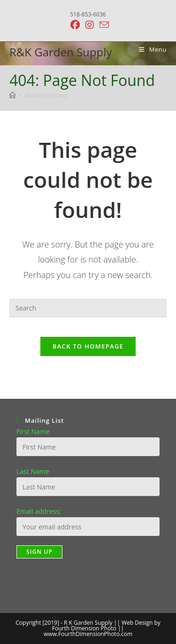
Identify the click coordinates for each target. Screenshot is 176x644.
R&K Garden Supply (61, 52)
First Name (33, 431)
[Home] (12, 95)
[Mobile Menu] (149, 49)
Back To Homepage (88, 346)
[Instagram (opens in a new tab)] (90, 25)
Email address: (39, 511)
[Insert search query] (88, 308)
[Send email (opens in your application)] (103, 25)
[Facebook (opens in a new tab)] (75, 25)
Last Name (33, 471)
